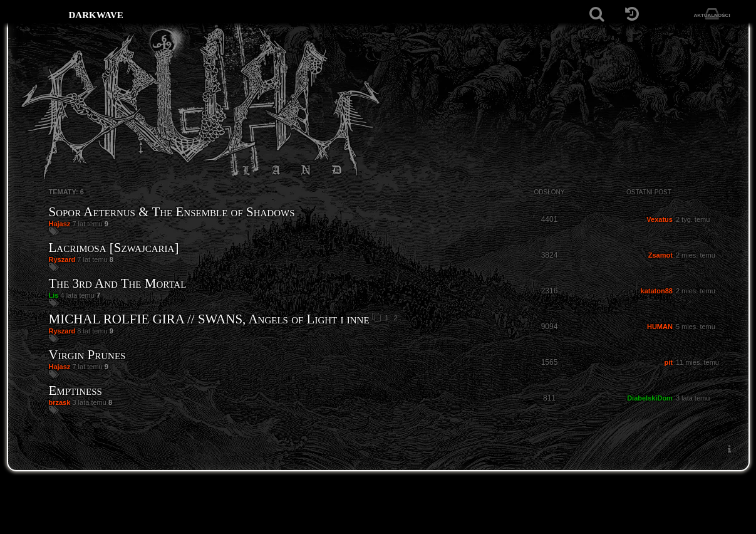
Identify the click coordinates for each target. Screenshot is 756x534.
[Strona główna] (39, 14)
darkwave (96, 14)
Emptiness (75, 390)
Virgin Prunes (87, 355)
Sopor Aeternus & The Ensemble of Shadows (172, 212)
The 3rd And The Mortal (118, 283)
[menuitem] (730, 449)
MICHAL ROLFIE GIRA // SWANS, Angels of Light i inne (209, 319)
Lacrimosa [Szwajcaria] (114, 248)
